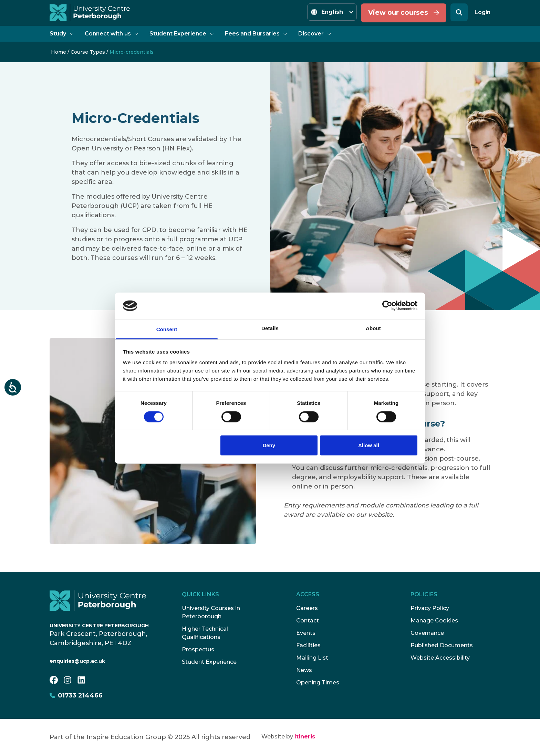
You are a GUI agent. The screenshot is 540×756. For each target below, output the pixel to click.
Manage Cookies (434, 621)
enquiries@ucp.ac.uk (77, 661)
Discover (315, 34)
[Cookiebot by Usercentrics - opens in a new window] (387, 306)
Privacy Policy (430, 608)
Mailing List (312, 658)
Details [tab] (270, 328)
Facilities (308, 645)
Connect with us (112, 34)
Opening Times (318, 682)
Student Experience (182, 34)
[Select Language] (332, 12)
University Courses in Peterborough (211, 612)
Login (482, 12)
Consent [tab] (167, 329)
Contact (308, 621)
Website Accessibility (440, 658)
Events (306, 633)
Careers (307, 608)
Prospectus (198, 649)
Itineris (305, 737)
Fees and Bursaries (256, 34)
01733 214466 (76, 695)
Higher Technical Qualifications (205, 633)
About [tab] (373, 328)
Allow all (369, 445)
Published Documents (442, 645)
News (304, 670)
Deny (269, 445)
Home (59, 52)
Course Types (88, 52)
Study (62, 34)
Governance (427, 633)
